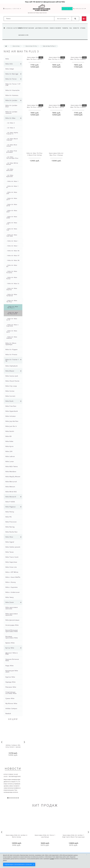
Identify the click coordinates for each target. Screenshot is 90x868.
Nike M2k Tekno (12, 466)
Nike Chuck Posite (12, 381)
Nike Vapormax (11, 562)
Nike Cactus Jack (12, 376)
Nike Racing (10, 527)
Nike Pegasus (11, 507)
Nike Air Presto (11, 354)
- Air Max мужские (10, 176)
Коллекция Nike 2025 (12, 671)
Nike (7, 59)
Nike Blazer (10, 371)
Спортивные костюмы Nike (11, 693)
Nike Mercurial (11, 482)
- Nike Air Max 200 (12, 193)
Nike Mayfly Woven (13, 477)
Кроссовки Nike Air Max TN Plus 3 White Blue (35, 59)
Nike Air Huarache (13, 90)
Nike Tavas (10, 552)
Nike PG (9, 517)
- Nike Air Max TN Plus (12, 301)
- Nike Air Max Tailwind (12, 295)
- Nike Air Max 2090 (12, 217)
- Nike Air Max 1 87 (12, 187)
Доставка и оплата (42, 28)
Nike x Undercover (13, 592)
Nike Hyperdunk (12, 411)
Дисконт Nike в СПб (12, 654)
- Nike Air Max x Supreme (12, 325)
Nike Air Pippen (12, 349)
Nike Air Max (11, 118)
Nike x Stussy (11, 582)
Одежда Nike (11, 682)
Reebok (8, 713)
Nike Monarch (11, 497)
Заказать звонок (67, 9)
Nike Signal (10, 542)
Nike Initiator (11, 416)
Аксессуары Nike (12, 625)
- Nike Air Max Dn (12, 266)
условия (52, 859)
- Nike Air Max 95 (13, 246)
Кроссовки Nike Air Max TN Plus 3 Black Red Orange (78, 59)
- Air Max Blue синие (12, 145)
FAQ (72, 28)
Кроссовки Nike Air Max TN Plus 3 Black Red (35, 107)
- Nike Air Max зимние (12, 338)
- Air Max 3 (11, 123)
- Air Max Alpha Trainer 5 (12, 133)
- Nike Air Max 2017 (12, 199)
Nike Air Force (11, 79)
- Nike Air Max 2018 (12, 205)
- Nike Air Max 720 (12, 229)
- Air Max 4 (11, 128)
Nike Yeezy (10, 597)
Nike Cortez (10, 391)
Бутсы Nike (10, 648)
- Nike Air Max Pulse (12, 278)
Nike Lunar (10, 461)
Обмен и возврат (56, 28)
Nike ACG (9, 64)
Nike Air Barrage (12, 74)
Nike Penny (10, 512)
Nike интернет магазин (26, 28)
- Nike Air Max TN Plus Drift (13, 313)
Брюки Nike (10, 643)
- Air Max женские (10, 170)
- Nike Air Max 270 (12, 223)
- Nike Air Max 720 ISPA (12, 235)
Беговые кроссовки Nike (12, 637)
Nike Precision (11, 522)
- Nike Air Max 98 (13, 260)
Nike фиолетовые (12, 620)
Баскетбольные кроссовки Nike (12, 631)
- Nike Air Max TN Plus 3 (13, 307)
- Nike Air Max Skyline (12, 289)
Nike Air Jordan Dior (11, 106)
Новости (77, 28)
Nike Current (10, 396)
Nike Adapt (10, 69)
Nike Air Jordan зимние (11, 112)
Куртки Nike (10, 677)
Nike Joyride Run (12, 421)
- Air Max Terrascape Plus (12, 158)
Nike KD (9, 436)
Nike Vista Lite (11, 567)
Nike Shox (9, 537)
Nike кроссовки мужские (12, 614)
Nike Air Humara (12, 95)
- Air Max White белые (12, 164)
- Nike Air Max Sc (13, 283)
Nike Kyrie (9, 446)
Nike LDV (9, 451)
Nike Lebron (10, 456)
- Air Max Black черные (12, 139)
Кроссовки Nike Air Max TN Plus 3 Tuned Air (56, 59)
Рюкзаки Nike (11, 687)
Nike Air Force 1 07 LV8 (13, 85)
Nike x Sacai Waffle (13, 577)
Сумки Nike (10, 698)
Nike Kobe (9, 441)
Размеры (66, 28)
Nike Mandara (11, 472)
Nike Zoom (10, 602)
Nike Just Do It (11, 426)
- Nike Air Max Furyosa (12, 272)
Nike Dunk (9, 401)
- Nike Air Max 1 (12, 181)
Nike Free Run (11, 406)
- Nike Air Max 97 (13, 256)
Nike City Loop (11, 386)
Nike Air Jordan (11, 100)
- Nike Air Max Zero (12, 331)
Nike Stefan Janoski (13, 547)
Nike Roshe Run (12, 532)
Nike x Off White (12, 572)
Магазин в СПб (30, 35)
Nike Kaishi (10, 431)
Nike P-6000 (10, 502)
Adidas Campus (11, 708)
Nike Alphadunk (12, 366)
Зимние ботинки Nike (12, 660)
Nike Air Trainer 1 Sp (12, 360)
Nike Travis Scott (12, 557)
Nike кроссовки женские (12, 608)
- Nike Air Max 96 (13, 251)
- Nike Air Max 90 (13, 241)
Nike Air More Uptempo (11, 344)
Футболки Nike (11, 703)
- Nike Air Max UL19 (12, 319)
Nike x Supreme (12, 587)
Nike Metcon (10, 487)
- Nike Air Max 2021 (12, 211)
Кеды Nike (10, 666)
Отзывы (21, 35)
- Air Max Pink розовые (12, 151)
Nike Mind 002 (11, 492)
